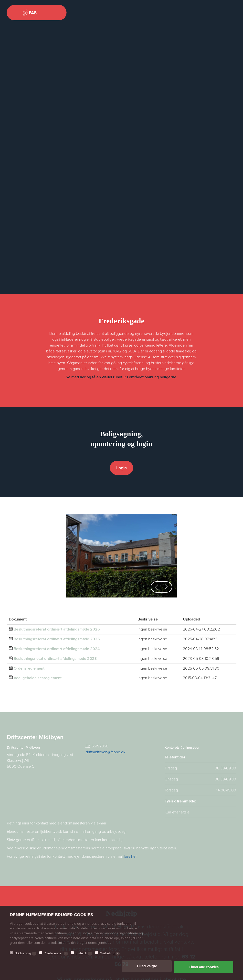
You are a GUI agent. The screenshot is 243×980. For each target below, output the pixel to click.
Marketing (110, 955)
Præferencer (56, 955)
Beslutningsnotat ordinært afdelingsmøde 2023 (55, 659)
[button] (157, 587)
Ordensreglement (29, 668)
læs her (130, 856)
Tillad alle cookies (204, 968)
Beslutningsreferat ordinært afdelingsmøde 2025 (57, 639)
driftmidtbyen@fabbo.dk (106, 752)
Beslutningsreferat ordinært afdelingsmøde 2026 (57, 629)
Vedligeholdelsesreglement (38, 678)
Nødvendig (25, 955)
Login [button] (121, 468)
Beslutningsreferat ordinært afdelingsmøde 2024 (57, 649)
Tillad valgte (147, 968)
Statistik (84, 955)
